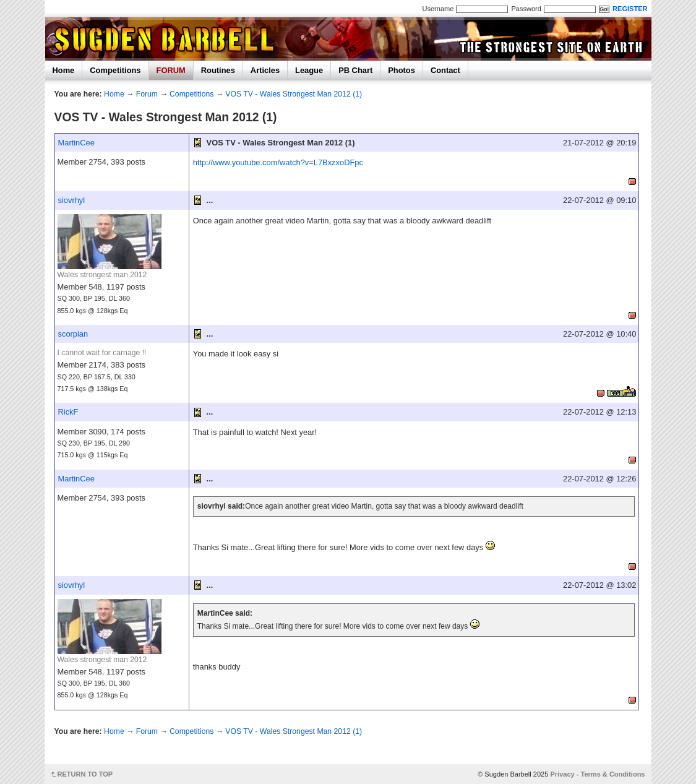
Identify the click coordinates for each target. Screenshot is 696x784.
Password (526, 9)
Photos (402, 70)
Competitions (115, 70)
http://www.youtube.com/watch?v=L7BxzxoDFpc (278, 162)
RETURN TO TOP (85, 774)
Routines (218, 70)
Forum (147, 94)
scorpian (73, 334)
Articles (265, 70)
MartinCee (76, 143)
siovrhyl (72, 200)
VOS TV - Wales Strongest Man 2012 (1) (294, 94)
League (309, 70)
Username (438, 9)
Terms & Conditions (613, 774)
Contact (445, 70)
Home (64, 70)
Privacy (562, 774)
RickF (68, 412)
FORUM (171, 70)
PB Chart (355, 70)
